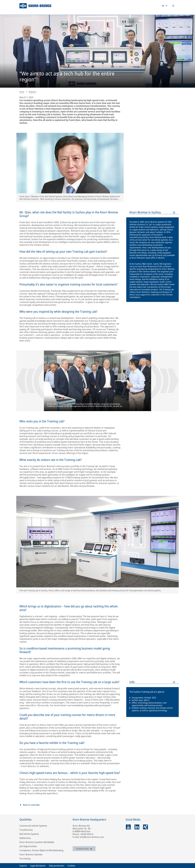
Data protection (57, 866)
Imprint (23, 866)
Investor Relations (86, 12)
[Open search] (173, 6)
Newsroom (169, 12)
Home (22, 92)
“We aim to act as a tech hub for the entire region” (67, 77)
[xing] (145, 827)
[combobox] (165, 6)
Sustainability (54, 12)
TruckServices (26, 830)
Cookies (71, 866)
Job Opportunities (28, 846)
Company (25, 12)
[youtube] (128, 827)
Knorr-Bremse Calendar (31, 854)
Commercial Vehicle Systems (33, 826)
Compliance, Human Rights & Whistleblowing (41, 850)
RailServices (25, 838)
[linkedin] (137, 827)
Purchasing (25, 859)
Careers (115, 12)
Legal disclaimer (38, 866)
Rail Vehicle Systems (29, 834)
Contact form (84, 849)
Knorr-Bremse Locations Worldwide (37, 842)
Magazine (141, 12)
